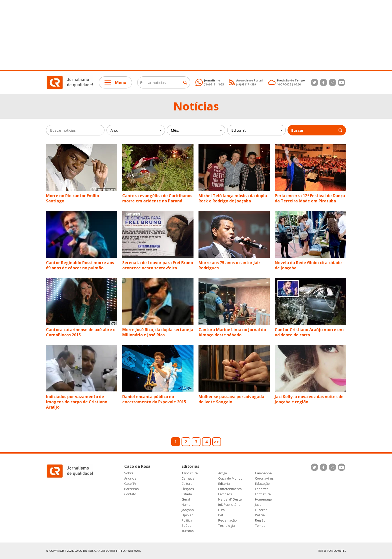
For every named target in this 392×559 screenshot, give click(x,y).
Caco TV (130, 484)
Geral (186, 499)
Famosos (225, 494)
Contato (130, 494)
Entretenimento (230, 489)
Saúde (186, 526)
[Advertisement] (150, 35)
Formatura (263, 494)
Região (260, 520)
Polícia (260, 515)
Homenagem (265, 499)
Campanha (263, 473)
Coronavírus (264, 478)
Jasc (258, 505)
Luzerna (261, 510)
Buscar (317, 130)
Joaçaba (188, 510)
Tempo (260, 526)
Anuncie (130, 478)
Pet (221, 515)
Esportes (262, 489)
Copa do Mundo (230, 478)
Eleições (188, 489)
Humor (187, 505)
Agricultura (190, 473)
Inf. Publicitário (229, 505)
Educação (262, 484)
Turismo (188, 531)
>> (216, 442)
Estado (187, 494)
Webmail (134, 551)
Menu (115, 82)
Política (187, 520)
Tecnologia (226, 526)
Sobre (129, 473)
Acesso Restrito (112, 551)
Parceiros (131, 489)
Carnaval (188, 478)
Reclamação (227, 520)
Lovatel (340, 551)
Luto (221, 510)
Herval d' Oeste (230, 499)
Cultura (187, 484)
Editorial (224, 484)
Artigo (223, 473)
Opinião (187, 515)
